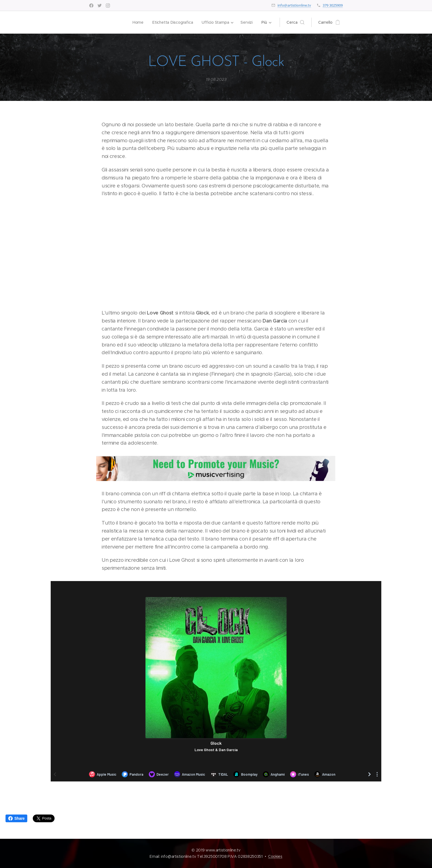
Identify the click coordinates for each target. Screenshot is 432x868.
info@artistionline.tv (294, 5)
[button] (295, 22)
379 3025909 (333, 5)
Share (16, 818)
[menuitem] (137, 22)
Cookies (275, 856)
